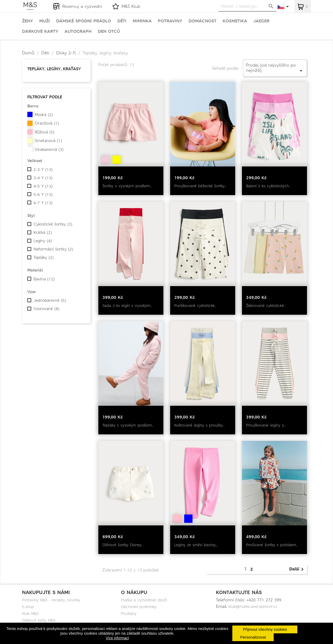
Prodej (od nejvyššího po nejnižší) (275, 68)
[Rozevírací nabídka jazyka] (283, 7)
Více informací (117, 638)
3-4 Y (43, 178)
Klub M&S (30, 614)
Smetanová (48, 141)
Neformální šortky (53, 249)
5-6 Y (43, 195)
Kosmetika (235, 21)
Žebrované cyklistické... (266, 306)
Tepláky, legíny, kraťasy (54, 69)
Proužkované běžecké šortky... (200, 186)
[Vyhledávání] (247, 6)
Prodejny (129, 614)
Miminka (142, 21)
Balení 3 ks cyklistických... (268, 186)
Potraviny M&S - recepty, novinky (51, 600)
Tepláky (44, 257)
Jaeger (261, 21)
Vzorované (46, 309)
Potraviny (170, 21)
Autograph (78, 31)
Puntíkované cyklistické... (195, 306)
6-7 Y (43, 203)
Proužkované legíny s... (266, 425)
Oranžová (47, 123)
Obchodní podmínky (139, 607)
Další (297, 569)
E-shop (28, 607)
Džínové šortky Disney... (123, 545)
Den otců (109, 31)
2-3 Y (43, 170)
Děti (122, 21)
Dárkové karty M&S (39, 620)
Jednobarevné (50, 300)
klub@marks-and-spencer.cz (253, 607)
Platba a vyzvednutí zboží (144, 600)
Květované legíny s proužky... (199, 425)
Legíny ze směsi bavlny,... (196, 545)
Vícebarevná (49, 150)
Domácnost (203, 21)
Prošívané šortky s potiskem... (272, 545)
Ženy (28, 21)
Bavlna (44, 279)
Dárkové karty (40, 31)
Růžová (45, 132)
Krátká (43, 233)
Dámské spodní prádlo (84, 21)
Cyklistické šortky (53, 224)
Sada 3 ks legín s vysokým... (127, 306)
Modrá (44, 115)
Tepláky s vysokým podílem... (128, 425)
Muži (45, 21)
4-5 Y (43, 186)
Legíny (43, 241)
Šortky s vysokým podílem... (127, 186)
